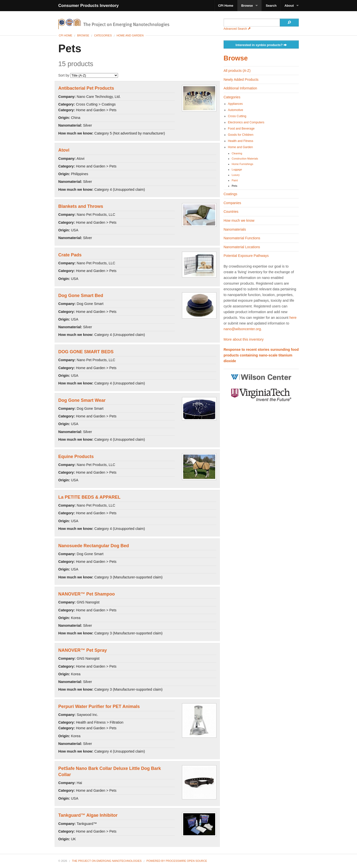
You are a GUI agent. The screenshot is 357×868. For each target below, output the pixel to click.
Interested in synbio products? (261, 45)
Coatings (230, 194)
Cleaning (237, 153)
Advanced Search (237, 29)
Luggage (237, 169)
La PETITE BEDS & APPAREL (89, 497)
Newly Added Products (241, 80)
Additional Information (240, 88)
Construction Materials (245, 159)
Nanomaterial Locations (242, 247)
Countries (231, 212)
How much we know (239, 220)
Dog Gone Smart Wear (82, 400)
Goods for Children (241, 135)
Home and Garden (130, 35)
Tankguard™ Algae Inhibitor (88, 815)
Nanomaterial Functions (242, 238)
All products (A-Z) (237, 71)
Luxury (236, 175)
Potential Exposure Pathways (246, 256)
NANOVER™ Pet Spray (83, 650)
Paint (235, 180)
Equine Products (76, 457)
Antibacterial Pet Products (86, 88)
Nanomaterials (235, 229)
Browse (247, 6)
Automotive (235, 110)
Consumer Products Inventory (89, 6)
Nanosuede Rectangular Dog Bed (94, 546)
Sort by (88, 75)
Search (271, 6)
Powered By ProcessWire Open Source (177, 861)
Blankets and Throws (81, 206)
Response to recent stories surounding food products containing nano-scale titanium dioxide (261, 355)
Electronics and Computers (246, 122)
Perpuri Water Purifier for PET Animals (99, 706)
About (289, 6)
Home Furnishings (242, 164)
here (293, 318)
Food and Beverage (241, 129)
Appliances (235, 104)
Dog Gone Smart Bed (81, 296)
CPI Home (226, 6)
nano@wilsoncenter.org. (243, 329)
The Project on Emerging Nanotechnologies (107, 861)
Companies (232, 203)
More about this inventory (244, 339)
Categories (103, 35)
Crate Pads (70, 255)
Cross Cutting (237, 116)
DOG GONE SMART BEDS (86, 352)
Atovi (64, 150)
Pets (234, 186)
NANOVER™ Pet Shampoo (87, 594)
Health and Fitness (240, 141)
